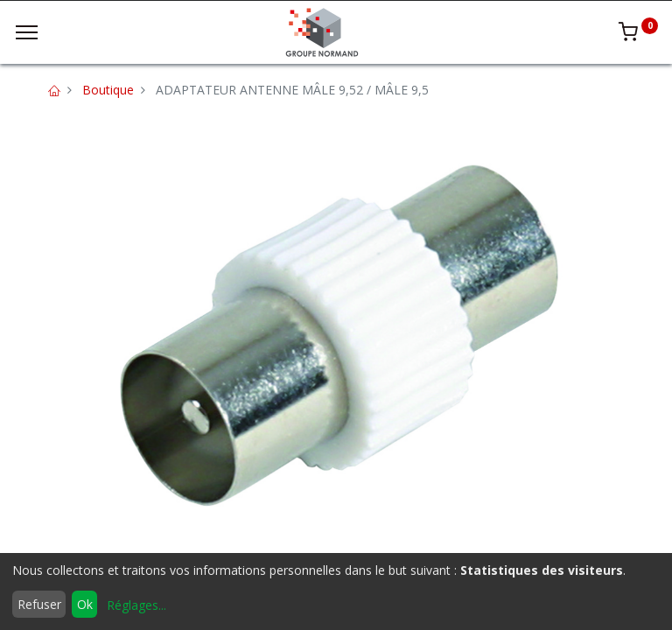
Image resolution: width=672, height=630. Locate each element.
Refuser (39, 604)
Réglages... (136, 605)
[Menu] (27, 32)
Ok (85, 604)
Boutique (108, 90)
